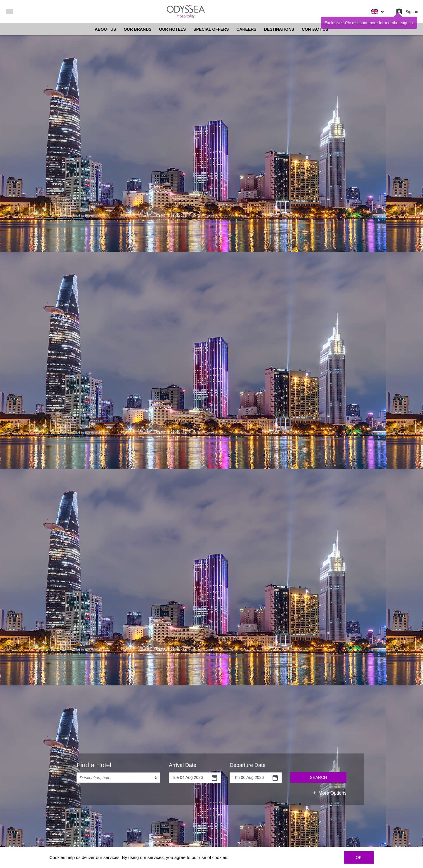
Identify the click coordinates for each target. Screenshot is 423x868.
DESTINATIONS (279, 29)
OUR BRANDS (137, 29)
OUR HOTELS (172, 29)
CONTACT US (315, 29)
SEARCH (318, 777)
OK (359, 857)
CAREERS (246, 29)
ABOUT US (105, 29)
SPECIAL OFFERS (211, 29)
